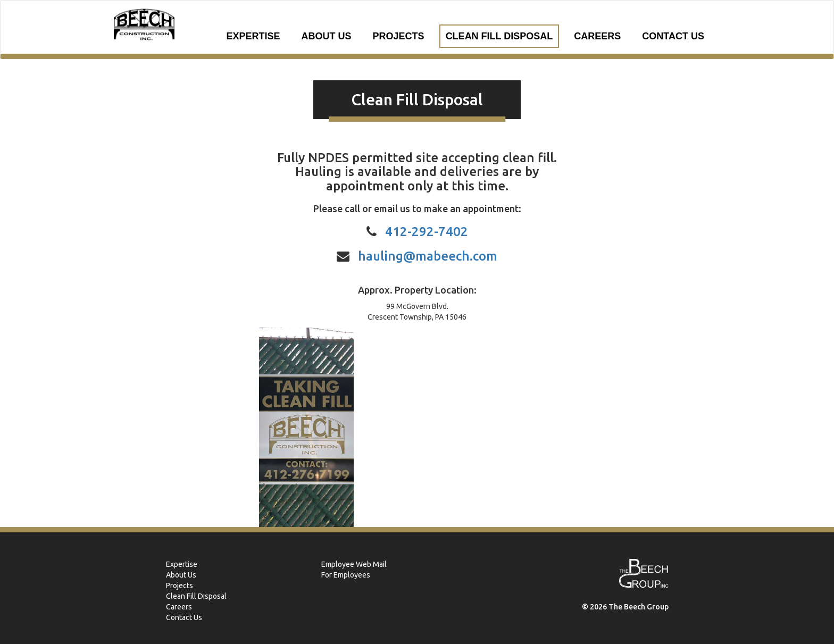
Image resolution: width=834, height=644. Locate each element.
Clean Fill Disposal (499, 36)
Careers (597, 36)
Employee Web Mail (354, 564)
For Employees (346, 575)
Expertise (253, 36)
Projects (399, 36)
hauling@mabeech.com (428, 256)
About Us (327, 36)
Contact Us (673, 36)
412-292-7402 (427, 232)
